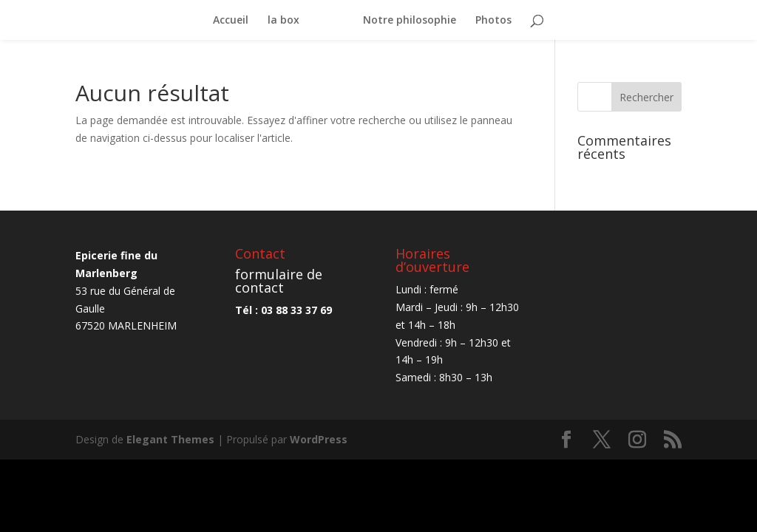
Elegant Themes (170, 439)
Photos (493, 21)
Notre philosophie (410, 21)
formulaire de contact (279, 281)
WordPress (319, 439)
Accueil (231, 21)
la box (284, 21)
